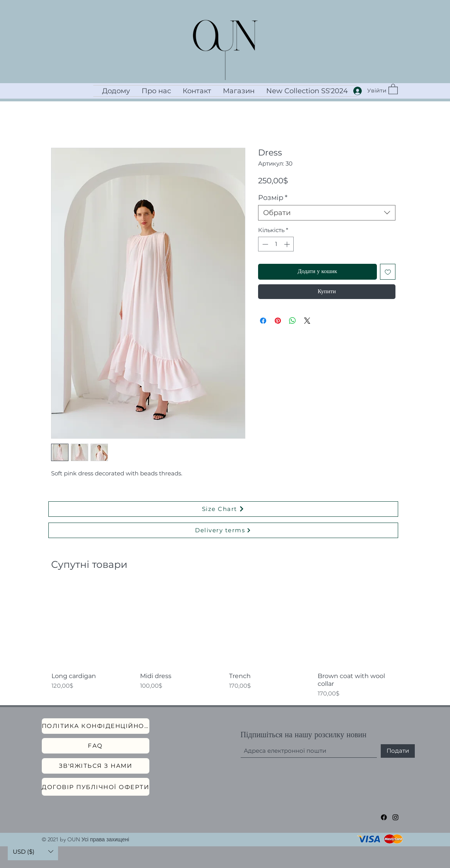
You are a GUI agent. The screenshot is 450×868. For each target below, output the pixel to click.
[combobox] (327, 213)
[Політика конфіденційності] (96, 726)
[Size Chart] (223, 509)
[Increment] (288, 244)
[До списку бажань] (388, 272)
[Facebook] (384, 817)
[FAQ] (96, 746)
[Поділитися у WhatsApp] (293, 321)
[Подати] (398, 751)
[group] (225, 642)
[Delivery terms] (223, 530)
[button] (393, 89)
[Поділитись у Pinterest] (278, 321)
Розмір (273, 198)
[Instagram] (395, 817)
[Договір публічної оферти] (96, 787)
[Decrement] (264, 244)
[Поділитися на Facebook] (263, 321)
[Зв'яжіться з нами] (96, 766)
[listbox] (33, 852)
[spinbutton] (276, 244)
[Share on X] (307, 321)
